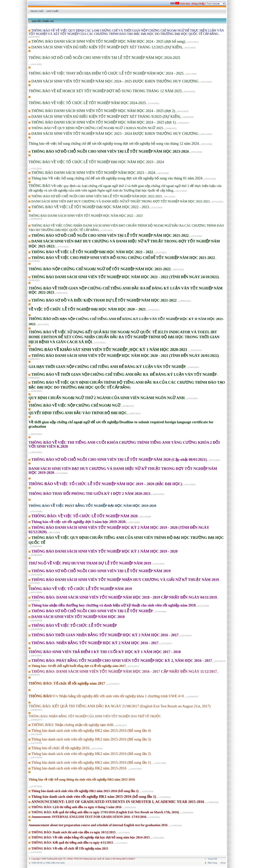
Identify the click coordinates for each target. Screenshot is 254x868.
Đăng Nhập (198, 3)
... (126, 34)
